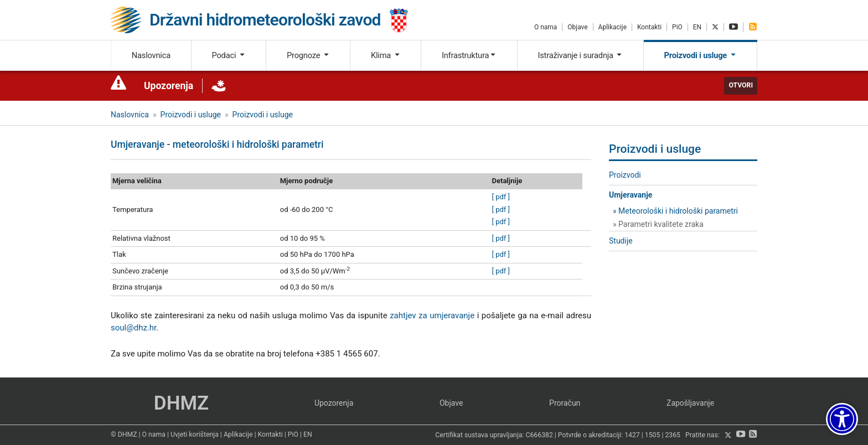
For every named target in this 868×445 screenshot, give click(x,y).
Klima (386, 55)
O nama (546, 27)
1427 (632, 436)
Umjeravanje (631, 195)
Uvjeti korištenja (195, 434)
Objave (577, 27)
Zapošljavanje (690, 403)
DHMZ (181, 403)
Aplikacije (613, 27)
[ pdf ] (501, 197)
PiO (677, 27)
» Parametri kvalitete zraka (658, 224)
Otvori (741, 85)
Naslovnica (151, 55)
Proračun (565, 403)
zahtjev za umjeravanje (432, 315)
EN (697, 27)
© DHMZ (124, 434)
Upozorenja (169, 86)
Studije (621, 241)
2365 (673, 436)
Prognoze (308, 55)
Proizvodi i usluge (701, 55)
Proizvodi (625, 175)
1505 (653, 436)
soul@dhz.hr (133, 328)
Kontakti (649, 27)
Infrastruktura (469, 55)
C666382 (539, 436)
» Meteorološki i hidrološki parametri (675, 211)
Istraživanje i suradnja (580, 55)
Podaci (228, 55)
